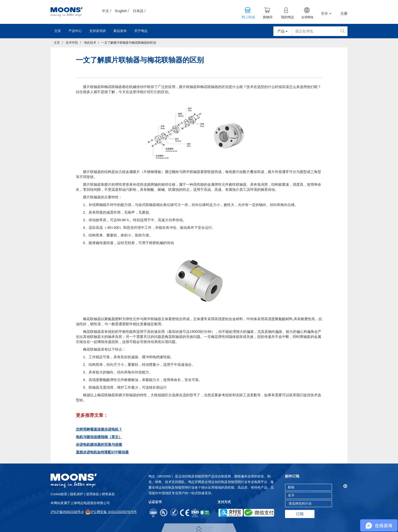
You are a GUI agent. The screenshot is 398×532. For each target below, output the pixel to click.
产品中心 (75, 31)
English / (122, 11)
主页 (58, 31)
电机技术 (90, 43)
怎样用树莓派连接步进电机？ (99, 429)
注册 (344, 14)
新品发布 (120, 31)
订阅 (300, 514)
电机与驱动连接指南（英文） (99, 437)
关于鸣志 (141, 31)
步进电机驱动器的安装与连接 (99, 444)
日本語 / (139, 11)
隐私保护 (77, 494)
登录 (326, 13)
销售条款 (108, 494)
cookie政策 (59, 494)
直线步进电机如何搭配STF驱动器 (102, 452)
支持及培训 (98, 31)
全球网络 (307, 17)
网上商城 (248, 17)
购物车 (268, 17)
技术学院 (72, 43)
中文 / (107, 11)
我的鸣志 (288, 17)
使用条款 (93, 494)
